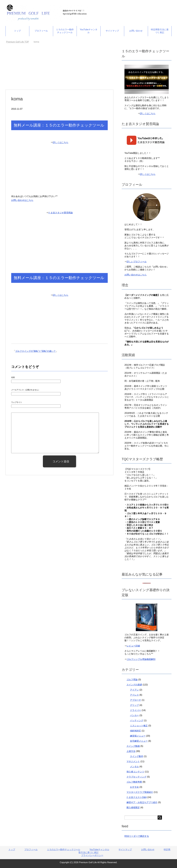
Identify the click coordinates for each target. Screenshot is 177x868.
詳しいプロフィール (137, 262)
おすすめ (134, 787)
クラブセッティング (136, 777)
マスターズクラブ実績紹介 (140, 792)
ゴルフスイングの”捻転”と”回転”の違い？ (35, 351)
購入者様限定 (133, 807)
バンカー (134, 715)
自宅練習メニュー (139, 741)
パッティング (137, 720)
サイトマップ (112, 31)
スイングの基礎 (134, 685)
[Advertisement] (59, 69)
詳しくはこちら (61, 142)
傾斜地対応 (136, 731)
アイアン (134, 690)
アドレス (134, 695)
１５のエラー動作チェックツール (65, 31)
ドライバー (136, 710)
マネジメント (133, 761)
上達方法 (131, 751)
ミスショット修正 (139, 726)
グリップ (134, 705)
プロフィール (41, 31)
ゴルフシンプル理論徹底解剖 (141, 659)
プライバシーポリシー (92, 855)
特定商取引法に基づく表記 (160, 31)
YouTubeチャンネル (89, 31)
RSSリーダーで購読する (137, 836)
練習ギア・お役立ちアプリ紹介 (142, 802)
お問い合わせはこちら (22, 200)
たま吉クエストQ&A (137, 797)
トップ (17, 31)
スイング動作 (137, 756)
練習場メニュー (138, 736)
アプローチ (136, 700)
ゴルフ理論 (132, 680)
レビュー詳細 (133, 646)
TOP (17, 42)
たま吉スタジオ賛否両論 (61, 213)
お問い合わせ (136, 31)
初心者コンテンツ (135, 772)
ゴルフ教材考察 (134, 782)
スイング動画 (133, 746)
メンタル (134, 767)
